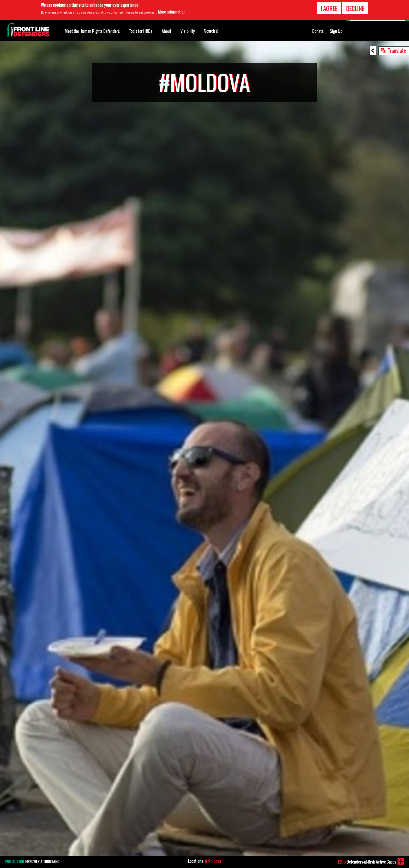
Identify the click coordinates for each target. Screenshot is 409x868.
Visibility (188, 31)
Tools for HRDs (141, 31)
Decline (355, 8)
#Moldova (213, 861)
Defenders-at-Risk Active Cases (367, 862)
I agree (329, 8)
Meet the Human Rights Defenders (92, 31)
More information (172, 12)
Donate (318, 31)
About (166, 31)
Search (211, 31)
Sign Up (336, 31)
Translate (397, 50)
